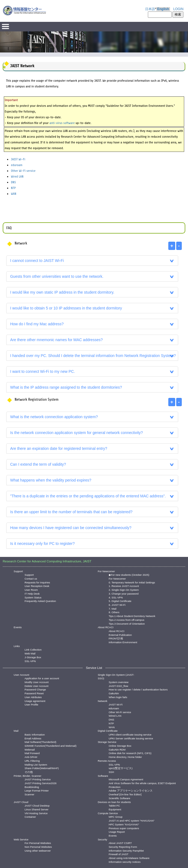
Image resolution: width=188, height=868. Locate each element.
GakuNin (114, 693)
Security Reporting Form (123, 847)
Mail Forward (32, 753)
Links (17, 646)
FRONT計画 (116, 638)
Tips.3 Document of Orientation (127, 623)
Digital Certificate (108, 731)
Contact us (31, 578)
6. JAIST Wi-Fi (117, 605)
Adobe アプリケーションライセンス (130, 790)
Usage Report (117, 832)
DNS (13, 182)
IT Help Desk (32, 593)
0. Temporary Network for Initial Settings (132, 582)
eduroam (17, 165)
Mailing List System (36, 764)
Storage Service (107, 742)
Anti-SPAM (31, 757)
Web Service (21, 839)
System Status (33, 597)
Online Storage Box (120, 746)
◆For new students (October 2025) (129, 575)
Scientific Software (119, 798)
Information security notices (125, 862)
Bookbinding (32, 787)
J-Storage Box (33, 657)
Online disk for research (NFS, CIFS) (130, 753)
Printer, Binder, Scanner (27, 776)
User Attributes (33, 697)
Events (18, 627)
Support (18, 571)
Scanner (29, 794)
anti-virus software (62, 123)
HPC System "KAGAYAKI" (124, 824)
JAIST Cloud (21, 802)
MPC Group (116, 817)
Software (103, 776)
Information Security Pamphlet (126, 850)
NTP (13, 188)
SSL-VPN (30, 661)
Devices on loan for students (114, 802)
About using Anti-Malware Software (129, 858)
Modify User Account (37, 682)
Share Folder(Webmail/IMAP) (42, 768)
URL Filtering (32, 761)
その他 (29, 772)
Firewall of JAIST (119, 854)
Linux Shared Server (36, 809)
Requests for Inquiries (37, 582)
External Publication (120, 635)
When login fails (118, 697)
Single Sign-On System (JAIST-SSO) (116, 677)
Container (30, 817)
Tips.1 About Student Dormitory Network (132, 616)
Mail (16, 731)
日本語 (150, 9)
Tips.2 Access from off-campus (126, 620)
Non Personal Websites (38, 847)
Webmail (30, 749)
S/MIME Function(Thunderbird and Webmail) (50, 746)
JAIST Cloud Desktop (37, 805)
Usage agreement (35, 701)
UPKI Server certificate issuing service (131, 738)
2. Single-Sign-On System (124, 590)
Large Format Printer (37, 790)
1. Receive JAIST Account (124, 586)
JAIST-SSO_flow (118, 686)
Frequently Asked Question (40, 601)
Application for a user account (42, 678)
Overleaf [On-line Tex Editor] (125, 794)
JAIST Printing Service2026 (41, 783)
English (163, 9)
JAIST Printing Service (38, 779)
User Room (31, 590)
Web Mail (30, 653)
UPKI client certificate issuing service (130, 734)
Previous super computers (124, 828)
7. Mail (112, 608)
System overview (119, 682)
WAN (14, 194)
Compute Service (108, 813)
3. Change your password (123, 593)
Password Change (35, 689)
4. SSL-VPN (116, 597)
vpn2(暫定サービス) (120, 768)
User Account (21, 675)
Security (102, 839)
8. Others (114, 612)
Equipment (115, 809)
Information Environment (123, 642)
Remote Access (107, 761)
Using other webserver (38, 850)
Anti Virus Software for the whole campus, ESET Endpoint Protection (142, 783)
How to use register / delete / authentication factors (138, 689)
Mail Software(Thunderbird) (40, 742)
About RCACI (106, 627)
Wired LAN (17, 176)
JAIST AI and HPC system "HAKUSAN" (132, 820)
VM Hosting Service (36, 813)
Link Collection (33, 649)
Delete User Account (36, 686)
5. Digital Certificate (120, 601)
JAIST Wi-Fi (18, 159)
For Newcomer (106, 571)
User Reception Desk (37, 586)
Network (102, 701)
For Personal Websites (38, 843)
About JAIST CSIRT (120, 843)
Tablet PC (114, 805)
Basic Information (35, 734)
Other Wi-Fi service (23, 171)
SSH (111, 772)
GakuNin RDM (117, 749)
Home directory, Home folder (125, 757)
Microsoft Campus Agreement (126, 779)
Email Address (33, 738)
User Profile (31, 704)
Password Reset (34, 693)
